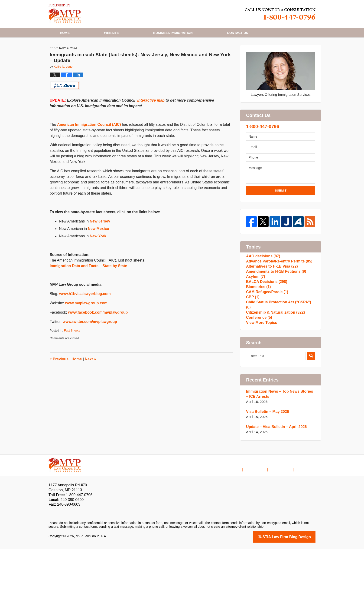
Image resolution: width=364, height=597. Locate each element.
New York (98, 259)
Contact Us (285, 514)
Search (311, 404)
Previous (59, 382)
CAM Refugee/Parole (266, 333)
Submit (281, 214)
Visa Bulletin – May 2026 (266, 460)
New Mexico (99, 252)
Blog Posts (307, 514)
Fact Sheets (72, 354)
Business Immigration (173, 33)
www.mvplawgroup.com (86, 326)
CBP (252, 340)
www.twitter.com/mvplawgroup (90, 345)
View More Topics (261, 370)
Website (111, 33)
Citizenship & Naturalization (274, 355)
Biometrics (258, 325)
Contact (238, 33)
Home (65, 33)
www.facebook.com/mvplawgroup (98, 336)
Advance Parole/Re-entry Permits (277, 288)
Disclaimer (262, 514)
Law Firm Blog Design (293, 585)
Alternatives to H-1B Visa (270, 295)
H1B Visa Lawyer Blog (65, 13)
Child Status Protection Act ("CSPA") (279, 347)
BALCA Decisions (265, 318)
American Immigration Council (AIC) (89, 148)
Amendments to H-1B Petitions (274, 303)
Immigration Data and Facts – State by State (88, 289)
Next (91, 382)
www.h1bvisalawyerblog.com (85, 317)
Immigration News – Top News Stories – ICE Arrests (279, 442)
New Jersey (100, 244)
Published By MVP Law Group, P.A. (280, 14)
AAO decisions (262, 280)
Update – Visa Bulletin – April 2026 (275, 475)
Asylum (255, 310)
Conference (258, 362)
